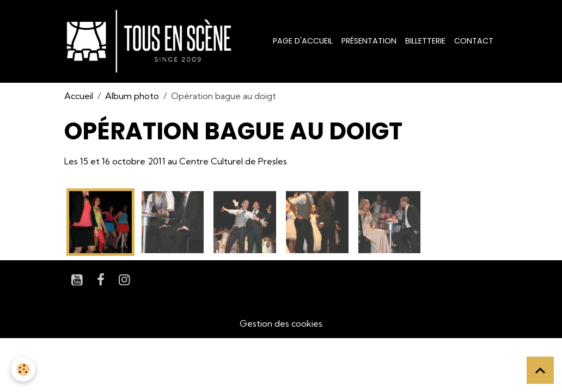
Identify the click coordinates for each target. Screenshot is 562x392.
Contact (474, 41)
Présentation (369, 41)
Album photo (132, 96)
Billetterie (425, 41)
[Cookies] (23, 369)
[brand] (151, 41)
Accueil (79, 96)
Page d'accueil (303, 41)
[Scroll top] (540, 370)
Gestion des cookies (281, 323)
